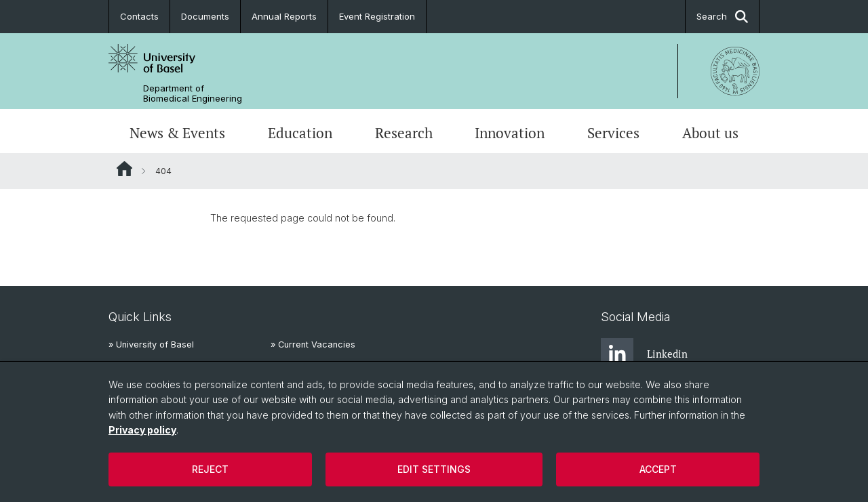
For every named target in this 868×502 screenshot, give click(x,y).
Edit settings (434, 469)
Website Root (124, 169)
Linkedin (644, 354)
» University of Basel (151, 344)
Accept (658, 469)
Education (300, 133)
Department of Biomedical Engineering (193, 93)
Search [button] (722, 17)
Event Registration (377, 16)
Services (613, 133)
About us (710, 133)
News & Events (177, 133)
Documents (205, 16)
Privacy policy (142, 430)
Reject (210, 469)
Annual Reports (284, 16)
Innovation (510, 133)
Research (404, 133)
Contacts (139, 16)
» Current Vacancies (313, 344)
